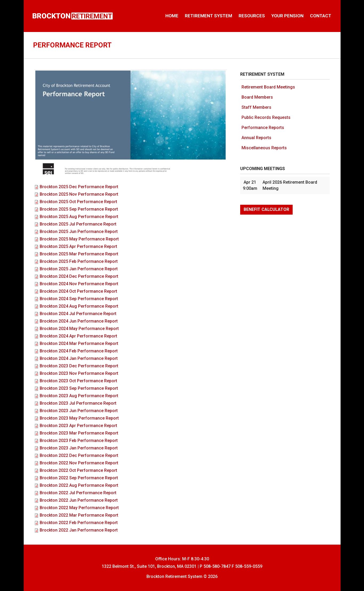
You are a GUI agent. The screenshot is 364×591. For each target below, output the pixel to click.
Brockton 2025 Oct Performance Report (78, 202)
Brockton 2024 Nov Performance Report (79, 284)
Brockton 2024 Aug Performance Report (79, 306)
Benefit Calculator (266, 209)
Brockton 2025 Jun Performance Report (79, 232)
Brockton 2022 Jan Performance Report (79, 530)
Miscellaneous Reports (264, 148)
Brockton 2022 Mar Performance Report (79, 515)
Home (172, 16)
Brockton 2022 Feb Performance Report (79, 523)
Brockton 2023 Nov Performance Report (79, 373)
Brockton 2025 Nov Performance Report (79, 194)
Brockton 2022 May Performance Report (79, 508)
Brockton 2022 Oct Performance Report (78, 470)
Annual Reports (256, 138)
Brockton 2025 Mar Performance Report (79, 254)
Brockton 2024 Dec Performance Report (79, 276)
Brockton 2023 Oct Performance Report (78, 381)
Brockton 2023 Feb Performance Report (79, 441)
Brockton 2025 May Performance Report (79, 239)
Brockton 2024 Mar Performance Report (79, 343)
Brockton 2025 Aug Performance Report (79, 217)
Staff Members (256, 107)
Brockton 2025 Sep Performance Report (79, 209)
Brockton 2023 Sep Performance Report (79, 388)
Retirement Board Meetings (268, 87)
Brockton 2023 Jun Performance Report (79, 411)
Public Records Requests (266, 117)
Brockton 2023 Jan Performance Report (79, 448)
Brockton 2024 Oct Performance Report (78, 291)
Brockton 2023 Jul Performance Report (78, 403)
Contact (321, 16)
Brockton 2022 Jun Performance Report (79, 500)
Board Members (257, 97)
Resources (252, 16)
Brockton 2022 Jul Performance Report (78, 493)
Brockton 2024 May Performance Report (79, 329)
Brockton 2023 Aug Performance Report (79, 396)
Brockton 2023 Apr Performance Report (78, 426)
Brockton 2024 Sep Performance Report (79, 299)
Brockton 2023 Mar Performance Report (79, 433)
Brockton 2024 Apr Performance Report (78, 336)
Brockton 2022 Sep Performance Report (79, 478)
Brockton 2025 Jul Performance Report (78, 224)
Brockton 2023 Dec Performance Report (79, 366)
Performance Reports (263, 128)
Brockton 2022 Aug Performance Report (79, 485)
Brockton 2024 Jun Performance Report (79, 321)
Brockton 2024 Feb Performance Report (79, 351)
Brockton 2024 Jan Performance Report (79, 358)
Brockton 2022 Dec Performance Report (79, 455)
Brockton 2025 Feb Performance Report (79, 261)
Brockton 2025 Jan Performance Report (79, 269)
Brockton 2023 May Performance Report (79, 418)
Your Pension (287, 16)
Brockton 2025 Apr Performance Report (78, 246)
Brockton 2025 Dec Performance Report (79, 187)
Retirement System (208, 16)
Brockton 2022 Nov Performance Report (79, 463)
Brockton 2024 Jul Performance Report (78, 314)
